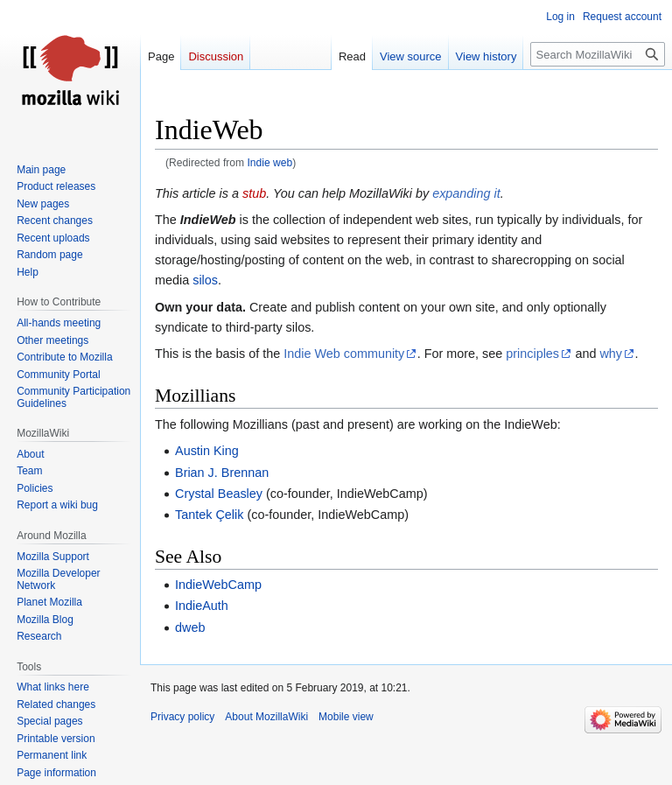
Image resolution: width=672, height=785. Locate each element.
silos (205, 280)
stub (254, 193)
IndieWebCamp (218, 585)
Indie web (269, 163)
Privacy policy (182, 717)
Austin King (207, 451)
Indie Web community (344, 354)
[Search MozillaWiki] (598, 54)
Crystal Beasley (219, 494)
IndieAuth (202, 606)
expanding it (466, 193)
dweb (190, 627)
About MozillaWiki (266, 717)
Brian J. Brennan (222, 473)
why (611, 354)
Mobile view (346, 717)
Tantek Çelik (209, 515)
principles (532, 354)
